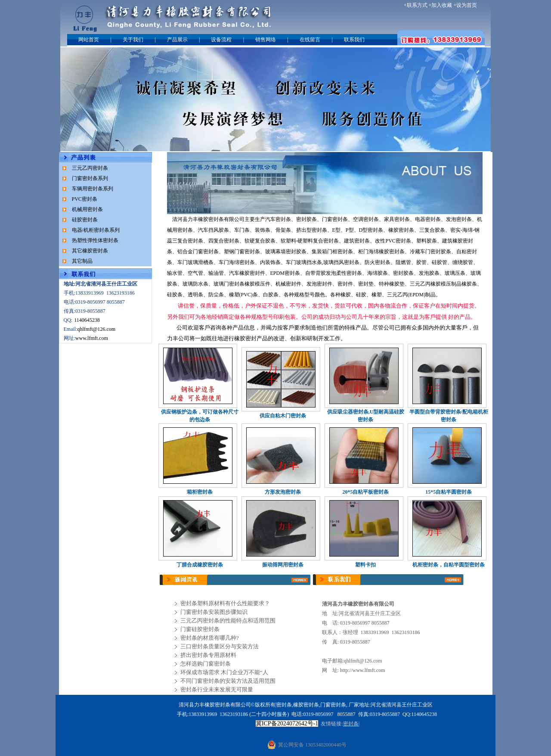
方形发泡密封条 (283, 492)
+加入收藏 (441, 5)
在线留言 (310, 40)
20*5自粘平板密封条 (365, 492)
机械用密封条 (87, 209)
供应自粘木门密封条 (283, 416)
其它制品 (82, 261)
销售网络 (266, 40)
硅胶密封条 (85, 220)
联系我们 (354, 40)
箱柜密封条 (200, 492)
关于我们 (133, 40)
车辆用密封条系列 (93, 189)
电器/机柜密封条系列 (96, 230)
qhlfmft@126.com (97, 329)
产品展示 (177, 40)
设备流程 (221, 40)
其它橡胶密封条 (90, 251)
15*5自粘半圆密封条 (449, 492)
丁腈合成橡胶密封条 (200, 565)
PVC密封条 (85, 199)
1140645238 (87, 320)
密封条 (283, 219)
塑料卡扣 (365, 565)
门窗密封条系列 (90, 178)
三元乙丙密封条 (90, 168)
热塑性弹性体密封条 (95, 240)
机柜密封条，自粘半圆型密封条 (449, 565)
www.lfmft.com (92, 338)
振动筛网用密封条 (283, 565)
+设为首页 (465, 5)
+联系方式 (416, 5)
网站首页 (89, 40)
